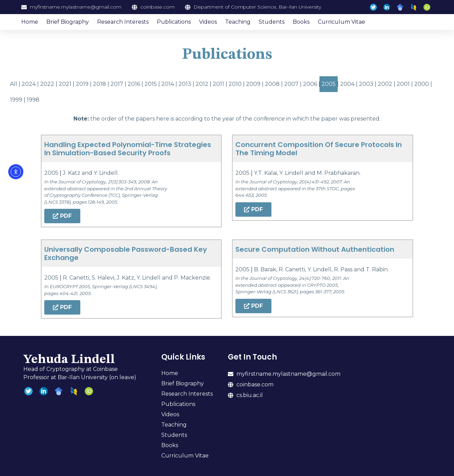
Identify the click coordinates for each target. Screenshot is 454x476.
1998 (33, 100)
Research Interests (123, 22)
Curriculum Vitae (341, 22)
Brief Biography (68, 22)
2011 (218, 84)
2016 (134, 84)
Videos (208, 22)
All (14, 84)
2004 (347, 84)
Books (301, 22)
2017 (117, 84)
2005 (329, 84)
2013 (185, 84)
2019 (82, 84)
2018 (100, 84)
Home (30, 22)
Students (272, 22)
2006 (310, 84)
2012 (202, 84)
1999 (16, 100)
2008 (272, 84)
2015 (151, 84)
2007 (291, 84)
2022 (47, 84)
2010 (235, 84)
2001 (403, 84)
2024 (29, 84)
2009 (253, 84)
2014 (168, 84)
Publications (174, 22)
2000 (422, 84)
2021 (65, 84)
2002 (385, 84)
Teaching (238, 22)
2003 (366, 84)
